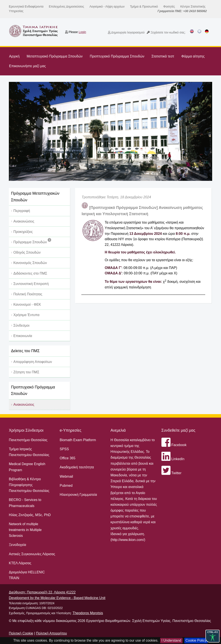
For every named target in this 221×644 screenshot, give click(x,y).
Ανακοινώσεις (24, 221)
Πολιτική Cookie (21, 633)
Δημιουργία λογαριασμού (126, 32)
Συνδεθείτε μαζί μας (178, 430)
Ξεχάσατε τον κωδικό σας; (166, 32)
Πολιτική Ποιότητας (28, 294)
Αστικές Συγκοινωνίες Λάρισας (32, 554)
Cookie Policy (196, 640)
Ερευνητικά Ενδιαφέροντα (26, 6)
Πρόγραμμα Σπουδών (32, 241)
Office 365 (67, 458)
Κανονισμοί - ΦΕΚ (27, 305)
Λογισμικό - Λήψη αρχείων (107, 6)
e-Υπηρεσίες (70, 430)
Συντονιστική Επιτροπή (31, 284)
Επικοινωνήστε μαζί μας (27, 66)
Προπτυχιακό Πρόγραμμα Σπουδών (117, 56)
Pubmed (66, 486)
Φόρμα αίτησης (193, 56)
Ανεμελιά (118, 430)
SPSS (64, 449)
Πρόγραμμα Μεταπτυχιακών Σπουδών (35, 197)
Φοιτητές (169, 6)
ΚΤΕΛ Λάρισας (20, 563)
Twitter (171, 473)
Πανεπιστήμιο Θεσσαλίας (28, 440)
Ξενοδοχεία (17, 545)
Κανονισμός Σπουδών (30, 263)
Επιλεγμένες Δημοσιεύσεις (66, 6)
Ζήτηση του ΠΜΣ (26, 372)
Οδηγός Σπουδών (27, 252)
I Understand (171, 640)
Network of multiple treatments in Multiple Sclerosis (25, 530)
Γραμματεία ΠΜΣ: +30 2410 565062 (182, 11)
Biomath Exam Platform (78, 440)
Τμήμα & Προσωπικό (144, 6)
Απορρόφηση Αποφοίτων (33, 362)
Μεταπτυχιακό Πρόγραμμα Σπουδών (55, 56)
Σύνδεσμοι (21, 325)
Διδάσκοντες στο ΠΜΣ (30, 273)
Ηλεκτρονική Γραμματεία (78, 495)
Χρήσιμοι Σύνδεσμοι (26, 430)
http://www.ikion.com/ (128, 540)
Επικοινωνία (23, 336)
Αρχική (14, 56)
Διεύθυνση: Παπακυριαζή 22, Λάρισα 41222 (42, 592)
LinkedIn (173, 459)
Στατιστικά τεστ (163, 56)
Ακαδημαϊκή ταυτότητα (77, 467)
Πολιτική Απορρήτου (51, 633)
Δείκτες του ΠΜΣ (25, 351)
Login (82, 32)
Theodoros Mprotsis (88, 613)
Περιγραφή (22, 211)
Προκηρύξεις (23, 232)
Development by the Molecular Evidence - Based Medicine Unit (57, 598)
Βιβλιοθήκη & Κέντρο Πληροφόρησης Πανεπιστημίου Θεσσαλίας (29, 485)
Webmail (66, 476)
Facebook (174, 445)
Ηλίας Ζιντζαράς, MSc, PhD (30, 515)
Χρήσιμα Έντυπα (26, 315)
